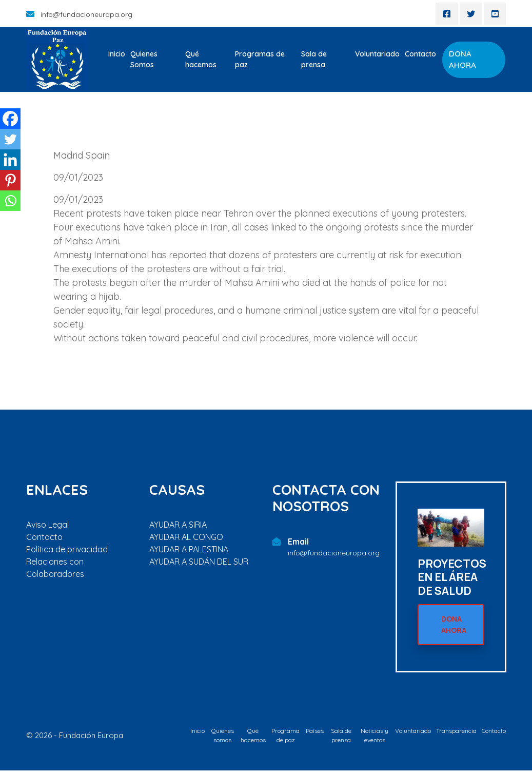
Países (315, 733)
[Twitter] (10, 139)
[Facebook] (10, 119)
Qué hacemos (201, 59)
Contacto (420, 54)
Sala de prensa (314, 59)
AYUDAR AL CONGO (186, 537)
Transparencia (456, 733)
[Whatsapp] (10, 201)
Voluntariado (377, 54)
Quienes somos (223, 738)
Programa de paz (285, 738)
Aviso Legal (47, 525)
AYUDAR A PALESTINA (189, 549)
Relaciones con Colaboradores (55, 568)
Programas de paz (260, 59)
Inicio (117, 54)
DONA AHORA (462, 60)
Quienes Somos (144, 59)
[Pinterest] (10, 180)
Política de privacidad (67, 549)
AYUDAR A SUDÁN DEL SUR (199, 562)
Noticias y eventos (375, 738)
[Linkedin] (10, 160)
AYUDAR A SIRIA (178, 525)
